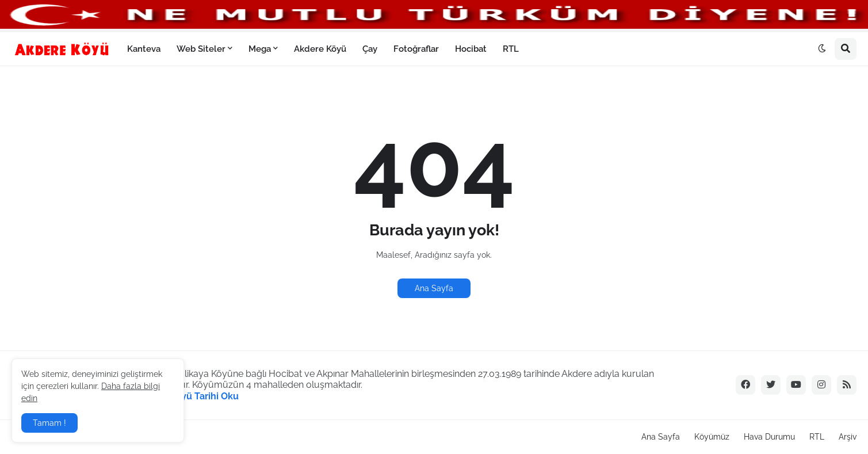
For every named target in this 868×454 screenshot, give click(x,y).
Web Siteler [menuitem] (201, 49)
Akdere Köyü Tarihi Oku (187, 396)
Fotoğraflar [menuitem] (416, 49)
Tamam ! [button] (49, 423)
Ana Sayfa (434, 288)
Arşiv (848, 437)
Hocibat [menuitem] (471, 49)
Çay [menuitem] (370, 49)
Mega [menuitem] (260, 49)
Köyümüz (712, 437)
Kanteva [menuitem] (144, 49)
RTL (817, 437)
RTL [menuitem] (511, 49)
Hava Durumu (769, 437)
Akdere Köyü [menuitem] (320, 49)
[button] (822, 49)
